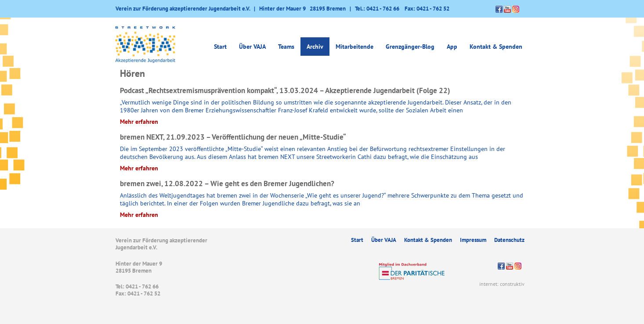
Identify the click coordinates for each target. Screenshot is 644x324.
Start (220, 47)
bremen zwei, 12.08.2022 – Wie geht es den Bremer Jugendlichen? (227, 184)
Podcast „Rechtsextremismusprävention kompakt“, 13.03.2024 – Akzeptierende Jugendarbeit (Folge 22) (285, 90)
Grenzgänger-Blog (410, 47)
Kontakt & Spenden (496, 47)
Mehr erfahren (139, 122)
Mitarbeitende (355, 47)
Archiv (315, 47)
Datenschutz (509, 240)
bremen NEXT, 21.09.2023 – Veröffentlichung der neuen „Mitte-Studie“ (233, 137)
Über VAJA (252, 47)
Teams (286, 47)
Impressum (473, 240)
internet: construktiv (502, 284)
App (452, 47)
